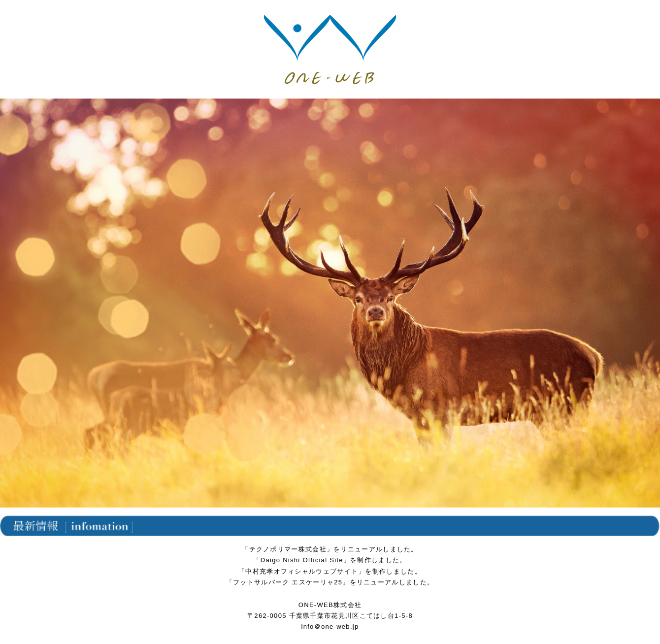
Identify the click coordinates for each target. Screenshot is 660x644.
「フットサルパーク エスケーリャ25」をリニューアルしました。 (330, 582)
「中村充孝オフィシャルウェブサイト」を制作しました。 (330, 571)
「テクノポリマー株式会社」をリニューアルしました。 (330, 549)
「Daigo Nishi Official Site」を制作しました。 (330, 560)
